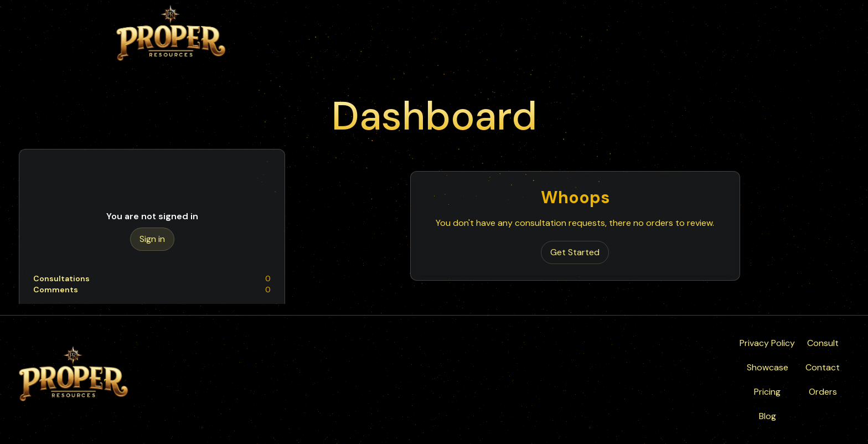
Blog (768, 416)
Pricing (767, 392)
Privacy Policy (767, 343)
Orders (823, 392)
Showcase (768, 367)
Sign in (152, 239)
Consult (823, 343)
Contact (823, 367)
